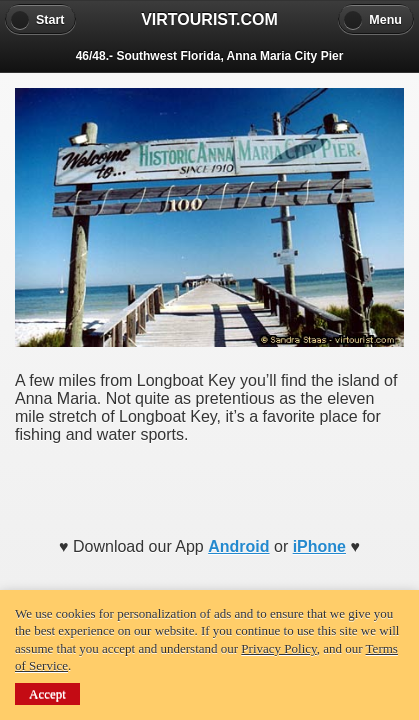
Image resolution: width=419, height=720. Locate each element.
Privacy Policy (278, 648)
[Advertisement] (210, 484)
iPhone (319, 546)
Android (238, 546)
